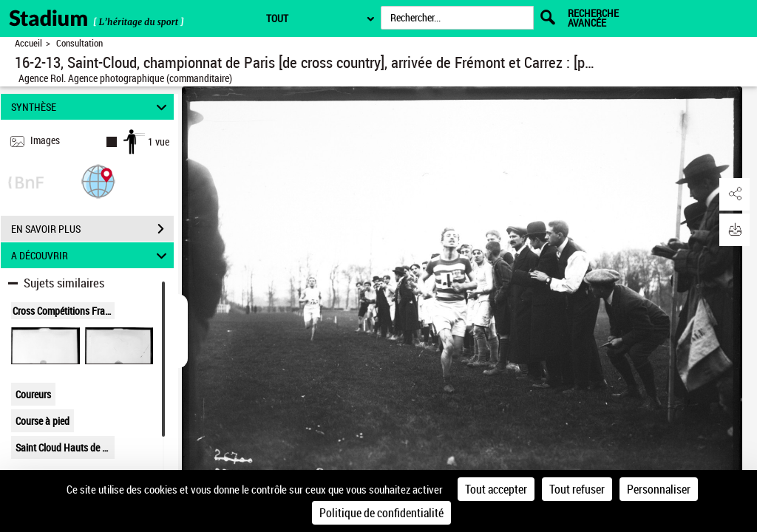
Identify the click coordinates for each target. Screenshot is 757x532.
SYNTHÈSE (91, 107)
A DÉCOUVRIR (91, 255)
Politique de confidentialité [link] (381, 513)
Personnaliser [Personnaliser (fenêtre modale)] (659, 489)
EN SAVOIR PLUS (92, 229)
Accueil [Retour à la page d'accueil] (28, 43)
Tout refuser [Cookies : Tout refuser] (577, 489)
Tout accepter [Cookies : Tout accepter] (496, 489)
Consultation (79, 43)
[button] (98, 181)
